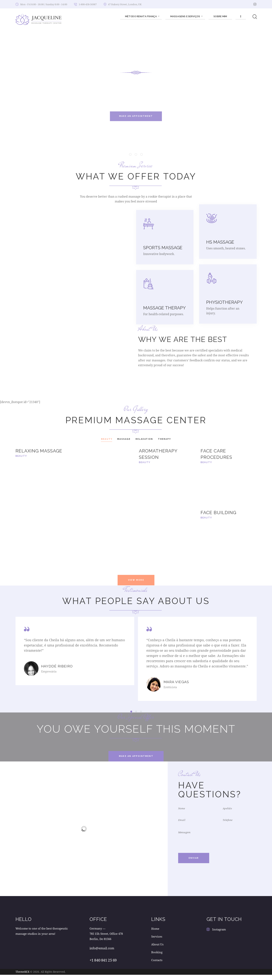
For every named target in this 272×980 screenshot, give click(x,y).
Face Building (218, 513)
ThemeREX (22, 977)
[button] (131, 717)
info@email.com (102, 953)
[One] (84, 834)
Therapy (164, 439)
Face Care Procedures (216, 454)
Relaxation (144, 439)
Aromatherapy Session (158, 454)
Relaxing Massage (39, 451)
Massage (124, 439)
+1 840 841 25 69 (103, 965)
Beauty (107, 439)
